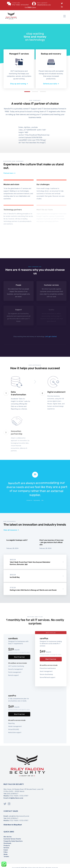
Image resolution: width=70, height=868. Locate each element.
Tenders (6, 857)
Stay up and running (18, 84)
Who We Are (8, 837)
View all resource (10, 530)
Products (7, 846)
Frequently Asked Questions (13, 841)
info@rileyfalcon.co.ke (16, 798)
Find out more (8, 173)
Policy (6, 852)
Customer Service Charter (12, 839)
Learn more (19, 190)
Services (6, 848)
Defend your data (50, 84)
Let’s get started (51, 337)
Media (5, 854)
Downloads (7, 843)
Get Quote (30, 7)
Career (6, 850)
